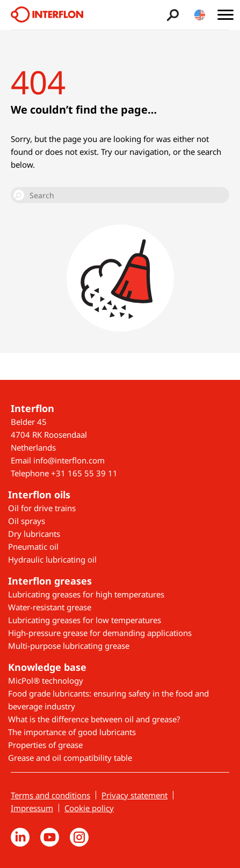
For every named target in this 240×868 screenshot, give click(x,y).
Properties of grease (45, 745)
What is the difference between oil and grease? (94, 719)
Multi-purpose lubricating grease (69, 646)
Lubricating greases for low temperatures (85, 620)
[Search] (120, 195)
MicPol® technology (46, 680)
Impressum (32, 808)
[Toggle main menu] (225, 15)
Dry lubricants (34, 534)
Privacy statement (134, 795)
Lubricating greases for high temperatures (86, 594)
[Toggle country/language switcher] (200, 15)
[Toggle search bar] (172, 15)
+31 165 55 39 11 (84, 473)
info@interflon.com (69, 460)
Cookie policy (89, 808)
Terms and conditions (50, 795)
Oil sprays (27, 521)
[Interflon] (47, 15)
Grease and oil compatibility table (70, 758)
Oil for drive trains (42, 508)
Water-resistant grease (50, 607)
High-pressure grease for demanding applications (100, 633)
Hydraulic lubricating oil (52, 559)
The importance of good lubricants (72, 732)
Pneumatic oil (33, 547)
